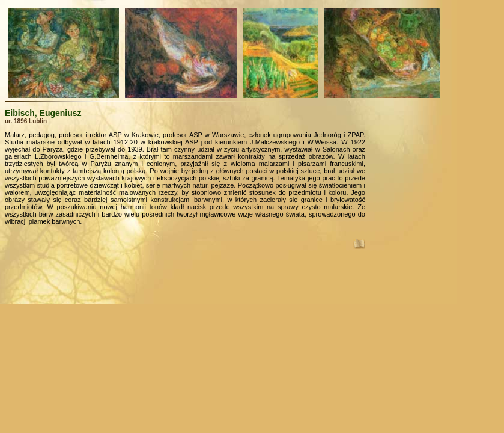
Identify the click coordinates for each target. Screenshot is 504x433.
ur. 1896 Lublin (26, 121)
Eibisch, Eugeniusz (43, 113)
